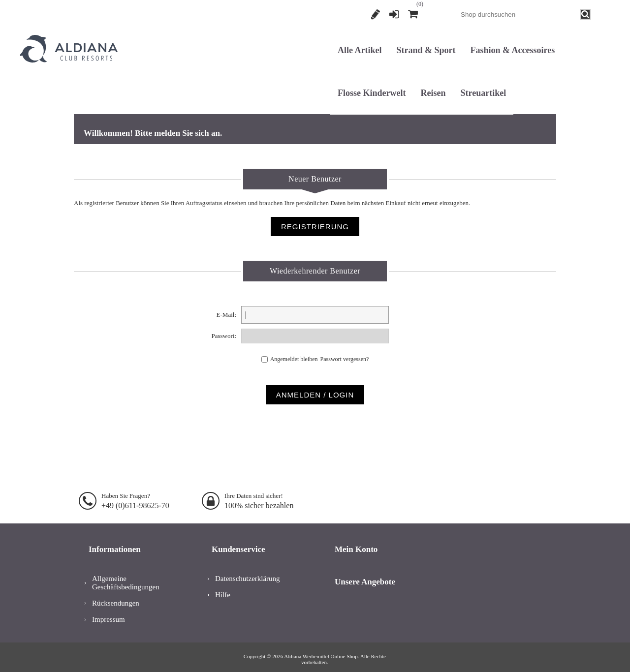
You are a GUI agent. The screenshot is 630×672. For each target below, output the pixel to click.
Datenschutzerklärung (248, 572)
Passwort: (224, 336)
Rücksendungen (116, 597)
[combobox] (518, 14)
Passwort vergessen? (347, 357)
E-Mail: (226, 315)
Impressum (109, 613)
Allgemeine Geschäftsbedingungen (126, 576)
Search (586, 15)
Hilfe (223, 588)
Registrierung (376, 14)
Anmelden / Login (315, 390)
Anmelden (394, 14)
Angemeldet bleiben (294, 357)
